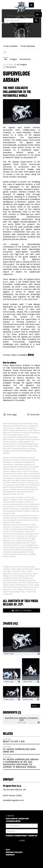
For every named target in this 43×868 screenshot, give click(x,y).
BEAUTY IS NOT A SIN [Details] (14, 741)
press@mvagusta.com (13, 800)
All (5, 52)
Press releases (11, 46)
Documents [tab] (25, 59)
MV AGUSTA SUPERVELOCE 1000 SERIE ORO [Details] (19, 750)
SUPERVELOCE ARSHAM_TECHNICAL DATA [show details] (21, 719)
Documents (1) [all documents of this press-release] (12, 712)
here (31, 355)
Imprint (10, 855)
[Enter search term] (21, 20)
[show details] (38, 654)
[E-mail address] (22, 826)
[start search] (36, 20)
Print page (12, 415)
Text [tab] (6, 59)
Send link (35, 415)
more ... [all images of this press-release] (35, 706)
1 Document (10, 67)
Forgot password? (17, 836)
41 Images (22, 65)
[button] (38, 15)
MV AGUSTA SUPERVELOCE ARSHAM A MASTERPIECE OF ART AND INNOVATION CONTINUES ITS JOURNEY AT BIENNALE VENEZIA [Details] (21, 763)
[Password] (22, 831)
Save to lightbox (22, 610)
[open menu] (31, 5)
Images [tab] (13, 59)
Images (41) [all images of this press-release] (10, 623)
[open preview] (21, 112)
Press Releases (28, 46)
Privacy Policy (14, 852)
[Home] (21, 8)
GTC (8, 850)
